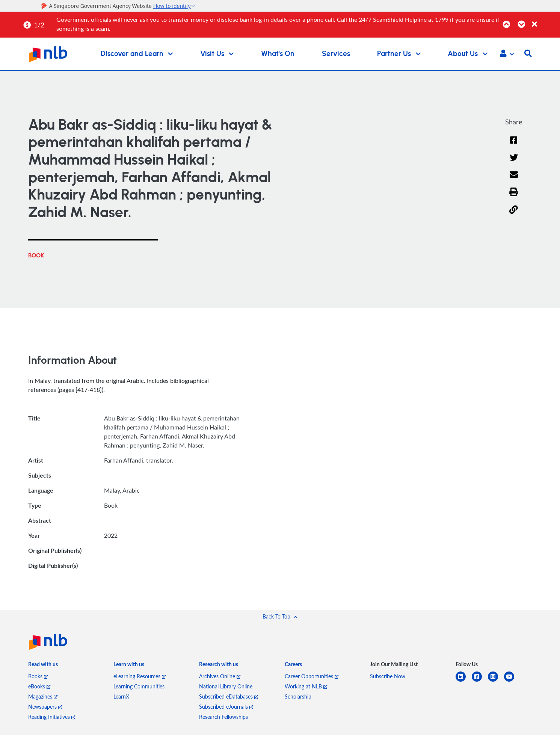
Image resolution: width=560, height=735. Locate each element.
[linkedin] (464, 681)
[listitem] (43, 666)
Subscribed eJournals (226, 707)
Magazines (43, 696)
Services (336, 54)
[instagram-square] (496, 681)
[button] (507, 54)
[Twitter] (514, 162)
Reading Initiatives (52, 717)
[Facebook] (514, 145)
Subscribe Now (388, 676)
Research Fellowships (223, 717)
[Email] (514, 180)
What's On (278, 54)
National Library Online (226, 686)
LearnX (121, 696)
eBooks (39, 686)
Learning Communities (139, 686)
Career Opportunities (312, 676)
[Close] (545, 20)
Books (38, 676)
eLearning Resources (140, 676)
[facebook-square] (480, 681)
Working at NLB (306, 686)
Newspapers (45, 707)
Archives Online (220, 676)
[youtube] (512, 681)
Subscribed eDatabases (229, 696)
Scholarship (298, 696)
